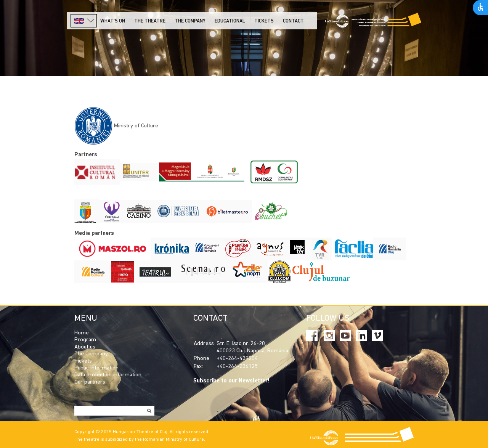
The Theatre (150, 21)
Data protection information (108, 375)
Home (82, 333)
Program (85, 340)
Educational (230, 21)
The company (190, 21)
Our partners (90, 382)
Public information (96, 368)
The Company (91, 354)
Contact (293, 21)
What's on (113, 21)
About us (85, 347)
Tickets (264, 21)
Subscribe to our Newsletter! (231, 381)
